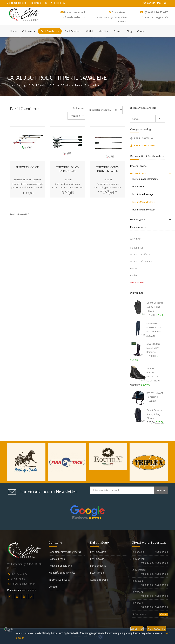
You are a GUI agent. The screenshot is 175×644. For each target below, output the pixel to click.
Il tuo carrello (97, 573)
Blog (129, 31)
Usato (134, 268)
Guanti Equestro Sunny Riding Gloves (155, 307)
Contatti (142, 31)
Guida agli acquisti (16, 3)
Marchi (103, 31)
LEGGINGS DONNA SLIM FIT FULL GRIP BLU (155, 327)
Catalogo (22, 85)
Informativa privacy (59, 580)
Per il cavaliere (40, 85)
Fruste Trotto (139, 187)
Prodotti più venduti (141, 261)
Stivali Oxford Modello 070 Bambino (153, 348)
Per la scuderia (98, 566)
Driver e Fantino (151, 166)
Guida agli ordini (99, 580)
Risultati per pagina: (100, 110)
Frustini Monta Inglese (87, 85)
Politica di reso (57, 559)
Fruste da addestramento (145, 179)
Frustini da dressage (143, 194)
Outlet (90, 31)
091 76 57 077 (19, 574)
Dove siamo (119, 12)
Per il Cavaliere (50, 31)
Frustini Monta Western (144, 210)
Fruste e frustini (62, 85)
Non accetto (157, 629)
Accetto (137, 629)
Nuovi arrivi (136, 248)
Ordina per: (79, 108)
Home (13, 31)
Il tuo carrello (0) (152, 3)
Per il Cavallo (73, 31)
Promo (117, 31)
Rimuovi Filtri (137, 282)
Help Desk (35, 3)
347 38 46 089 (18, 579)
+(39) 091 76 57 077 (156, 12)
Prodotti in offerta (140, 254)
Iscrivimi (161, 490)
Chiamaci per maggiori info (155, 17)
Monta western (151, 227)
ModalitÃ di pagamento (62, 573)
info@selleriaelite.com (74, 17)
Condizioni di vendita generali (65, 552)
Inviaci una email (75, 12)
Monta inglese (151, 220)
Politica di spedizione (60, 566)
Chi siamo (29, 31)
